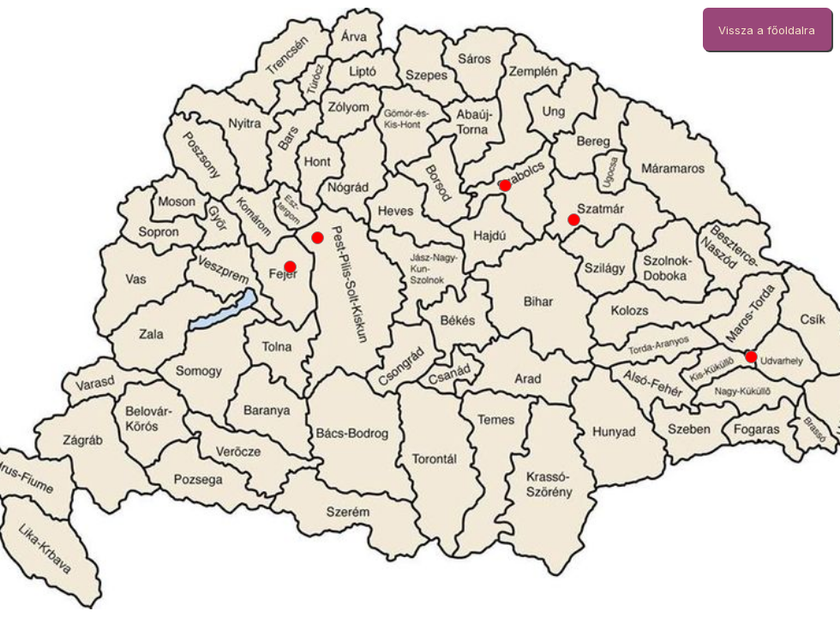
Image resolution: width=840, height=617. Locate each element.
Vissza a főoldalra (767, 30)
